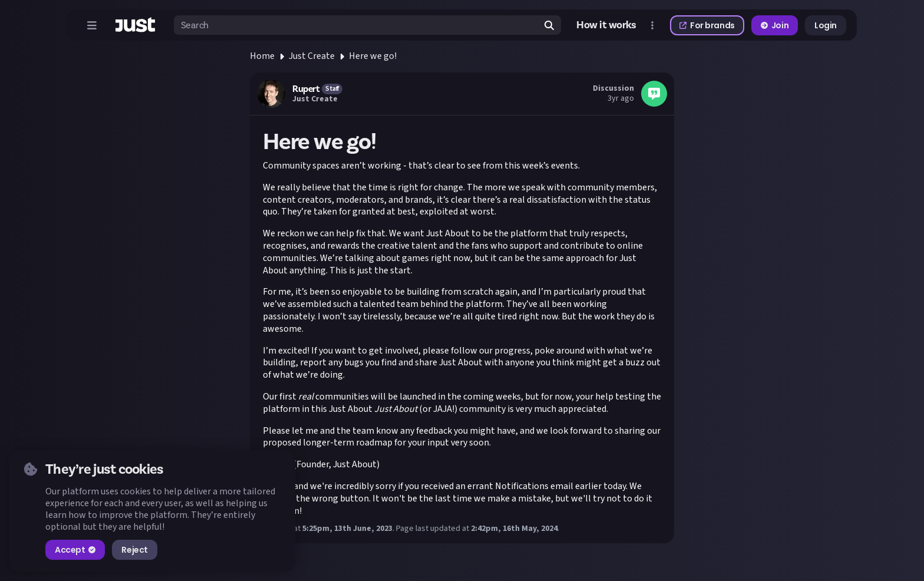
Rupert (306, 89)
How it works (606, 25)
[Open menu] (92, 25)
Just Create (312, 56)
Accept (75, 550)
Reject (134, 550)
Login (826, 25)
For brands (707, 25)
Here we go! (373, 56)
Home (262, 56)
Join (775, 25)
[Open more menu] (652, 25)
